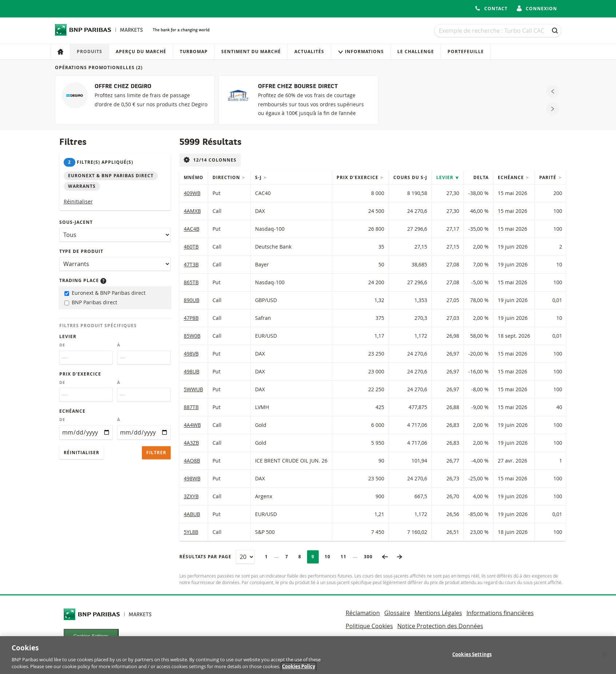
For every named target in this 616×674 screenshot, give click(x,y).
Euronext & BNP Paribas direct (105, 293)
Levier (68, 336)
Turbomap (194, 51)
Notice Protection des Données (440, 626)
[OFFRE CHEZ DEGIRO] (135, 100)
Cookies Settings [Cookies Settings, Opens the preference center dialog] (472, 659)
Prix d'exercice (80, 374)
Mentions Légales (438, 613)
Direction (227, 177)
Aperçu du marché (141, 51)
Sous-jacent (76, 222)
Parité (549, 177)
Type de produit (81, 251)
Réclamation (363, 613)
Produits (90, 51)
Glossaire (397, 613)
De (62, 345)
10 (330, 557)
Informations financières (500, 613)
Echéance (72, 411)
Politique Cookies (369, 626)
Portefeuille (466, 51)
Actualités (309, 51)
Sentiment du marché (251, 51)
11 (346, 557)
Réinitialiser (78, 201)
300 (370, 557)
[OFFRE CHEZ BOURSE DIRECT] (298, 100)
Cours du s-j (410, 177)
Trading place (83, 280)
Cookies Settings (91, 636)
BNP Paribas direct (91, 302)
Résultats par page (205, 557)
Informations (361, 51)
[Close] (604, 659)
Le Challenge (416, 51)
